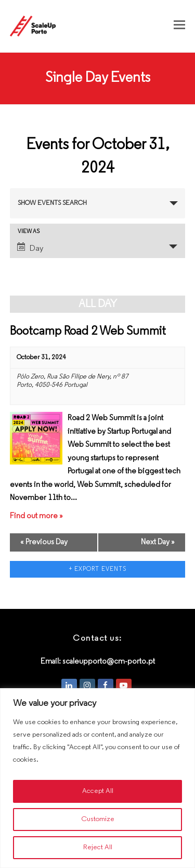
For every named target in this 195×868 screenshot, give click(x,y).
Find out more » (36, 516)
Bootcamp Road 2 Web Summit (88, 332)
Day (30, 248)
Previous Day (44, 542)
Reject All (98, 847)
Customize (98, 819)
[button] (179, 26)
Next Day (158, 542)
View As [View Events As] (29, 232)
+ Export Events (98, 569)
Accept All (98, 791)
